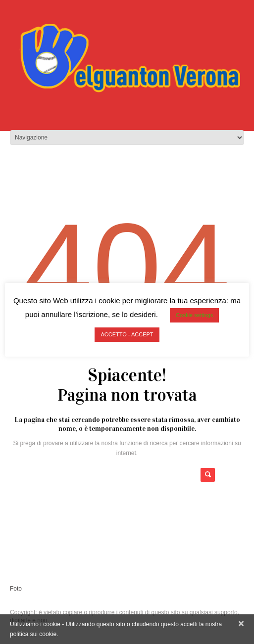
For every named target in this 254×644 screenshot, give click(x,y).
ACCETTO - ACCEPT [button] (127, 334)
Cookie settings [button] (194, 315)
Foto (16, 589)
